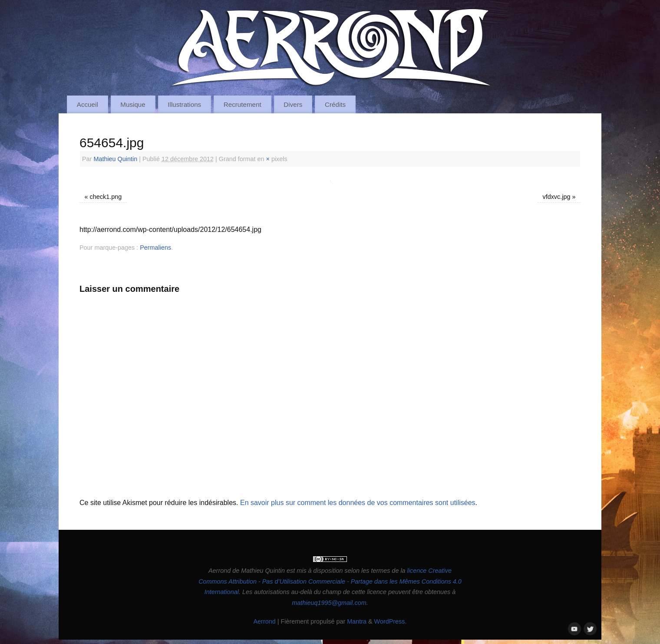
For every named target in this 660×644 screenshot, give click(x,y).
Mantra (357, 621)
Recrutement (243, 104)
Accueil (87, 104)
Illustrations (184, 104)
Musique (133, 104)
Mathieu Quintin (115, 159)
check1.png (106, 197)
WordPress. (391, 621)
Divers (293, 104)
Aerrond (264, 621)
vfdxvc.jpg (556, 197)
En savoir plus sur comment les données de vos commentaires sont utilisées (358, 503)
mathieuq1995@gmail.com (329, 603)
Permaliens (155, 248)
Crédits (335, 104)
